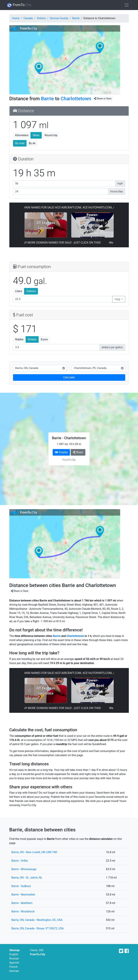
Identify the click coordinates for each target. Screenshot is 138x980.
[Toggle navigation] (127, 5)
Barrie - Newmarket (23, 895)
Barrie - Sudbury (21, 886)
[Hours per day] (61, 192)
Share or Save (103, 99)
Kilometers (22, 135)
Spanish (14, 963)
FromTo (19, 5)
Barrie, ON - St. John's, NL (27, 878)
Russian (14, 958)
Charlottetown (76, 99)
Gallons (31, 291)
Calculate (69, 377)
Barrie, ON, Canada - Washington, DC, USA (37, 920)
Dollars (32, 339)
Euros (44, 339)
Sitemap (15, 950)
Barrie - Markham (22, 903)
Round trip (51, 135)
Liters (19, 291)
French (14, 967)
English (14, 954)
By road (20, 143)
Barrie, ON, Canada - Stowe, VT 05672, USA (38, 928)
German (14, 971)
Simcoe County (59, 18)
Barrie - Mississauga (24, 869)
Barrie (76, 18)
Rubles (19, 339)
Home (16, 18)
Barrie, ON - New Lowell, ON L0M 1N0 (34, 852)
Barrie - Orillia (20, 861)
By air (32, 143)
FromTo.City (38, 954)
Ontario (41, 18)
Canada (28, 18)
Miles (36, 135)
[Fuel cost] (56, 347)
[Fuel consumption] (63, 299)
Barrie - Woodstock (23, 911)
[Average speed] (64, 184)
